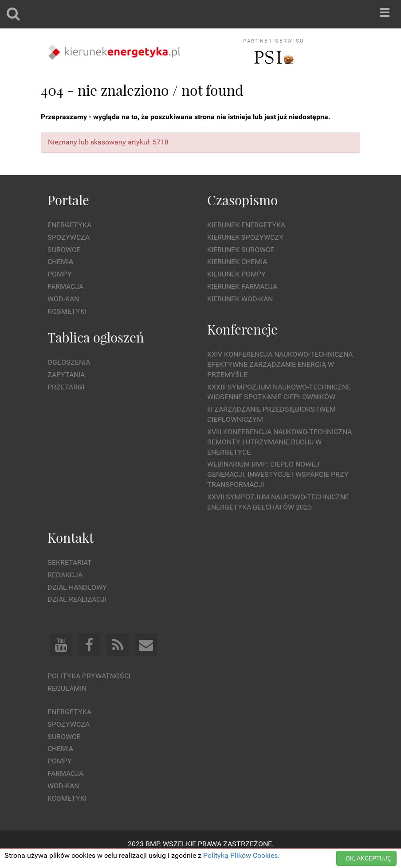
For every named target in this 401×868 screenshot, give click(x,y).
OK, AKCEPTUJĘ (368, 858)
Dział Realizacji (77, 599)
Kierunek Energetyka (246, 225)
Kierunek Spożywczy (245, 237)
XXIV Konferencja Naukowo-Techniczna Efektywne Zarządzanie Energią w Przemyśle (280, 364)
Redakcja (65, 575)
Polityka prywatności (89, 676)
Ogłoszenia (69, 362)
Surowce (64, 250)
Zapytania (66, 375)
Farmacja (65, 286)
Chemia (60, 262)
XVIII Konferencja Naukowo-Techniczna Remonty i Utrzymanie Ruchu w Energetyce (279, 442)
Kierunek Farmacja (242, 286)
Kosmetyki (67, 311)
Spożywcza (69, 237)
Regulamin (67, 688)
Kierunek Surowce (241, 250)
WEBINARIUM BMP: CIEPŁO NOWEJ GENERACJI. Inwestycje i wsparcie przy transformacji (278, 474)
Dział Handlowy (77, 587)
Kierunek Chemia (237, 262)
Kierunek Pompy (236, 274)
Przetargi (66, 387)
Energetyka (69, 225)
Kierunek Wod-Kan (240, 299)
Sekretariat (70, 562)
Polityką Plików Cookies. (241, 855)
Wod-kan (63, 299)
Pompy (60, 274)
